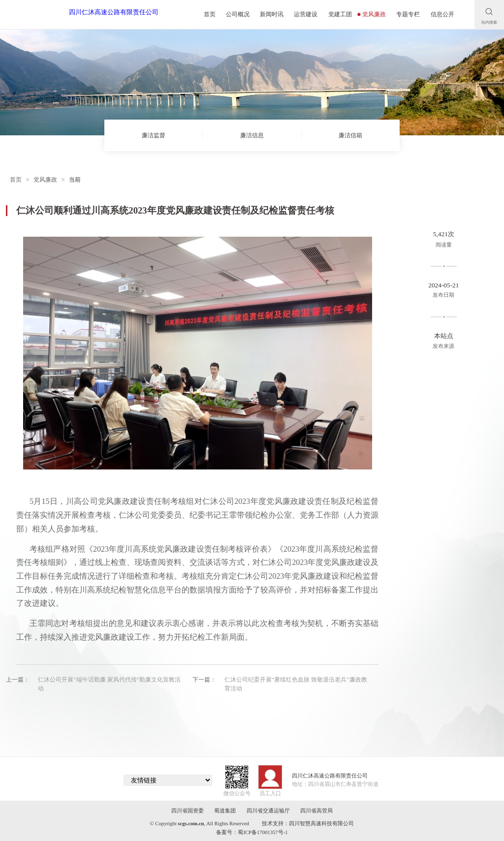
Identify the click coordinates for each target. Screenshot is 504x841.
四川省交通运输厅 (268, 811)
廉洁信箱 (350, 135)
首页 (210, 14)
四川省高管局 (316, 811)
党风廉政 (372, 14)
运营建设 (306, 14)
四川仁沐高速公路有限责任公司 (114, 12)
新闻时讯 (272, 14)
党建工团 (340, 14)
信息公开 (442, 14)
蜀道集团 (225, 811)
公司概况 (238, 14)
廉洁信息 (252, 135)
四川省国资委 (188, 811)
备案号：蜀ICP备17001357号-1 (252, 832)
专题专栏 (408, 14)
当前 (75, 180)
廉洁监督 (154, 135)
